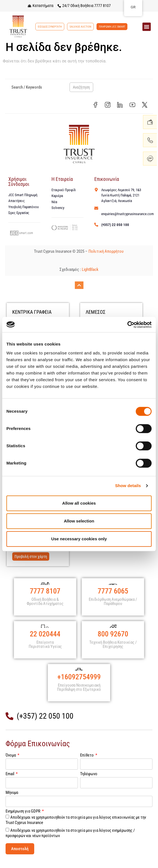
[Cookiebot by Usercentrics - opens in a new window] (127, 325)
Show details (128, 486)
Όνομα (11, 764)
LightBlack (90, 271)
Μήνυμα (12, 801)
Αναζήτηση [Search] (81, 87)
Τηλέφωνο (89, 782)
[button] (147, 27)
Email (10, 782)
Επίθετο (87, 764)
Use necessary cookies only (79, 539)
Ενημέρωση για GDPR (23, 820)
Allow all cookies (79, 503)
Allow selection (79, 521)
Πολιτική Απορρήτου (106, 252)
